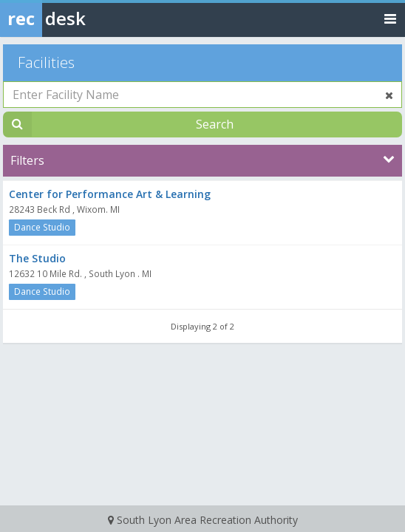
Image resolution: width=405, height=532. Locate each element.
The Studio (37, 258)
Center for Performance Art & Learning (110, 194)
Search (215, 124)
